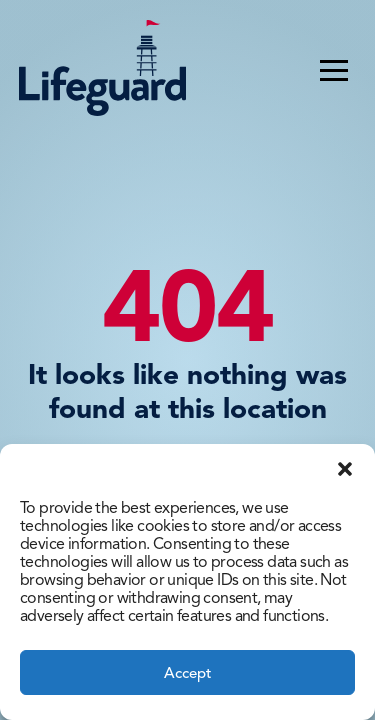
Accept (188, 673)
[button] (345, 469)
